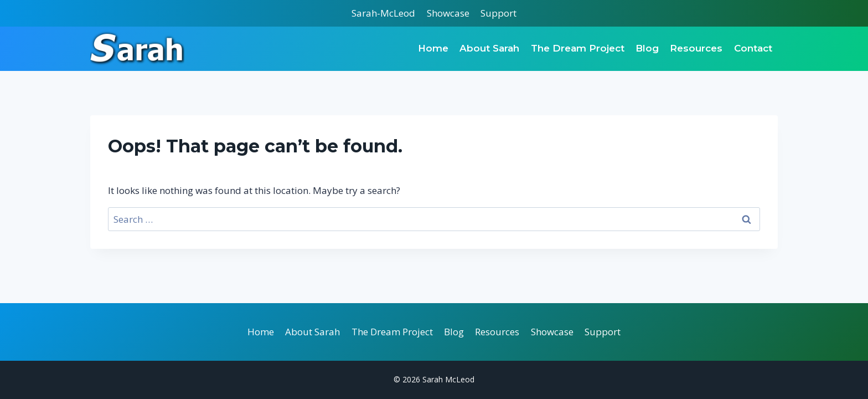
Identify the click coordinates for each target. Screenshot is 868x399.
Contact (753, 48)
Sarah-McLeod (383, 13)
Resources (696, 48)
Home (433, 48)
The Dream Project (578, 48)
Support (498, 13)
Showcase (448, 13)
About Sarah (489, 48)
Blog (647, 48)
